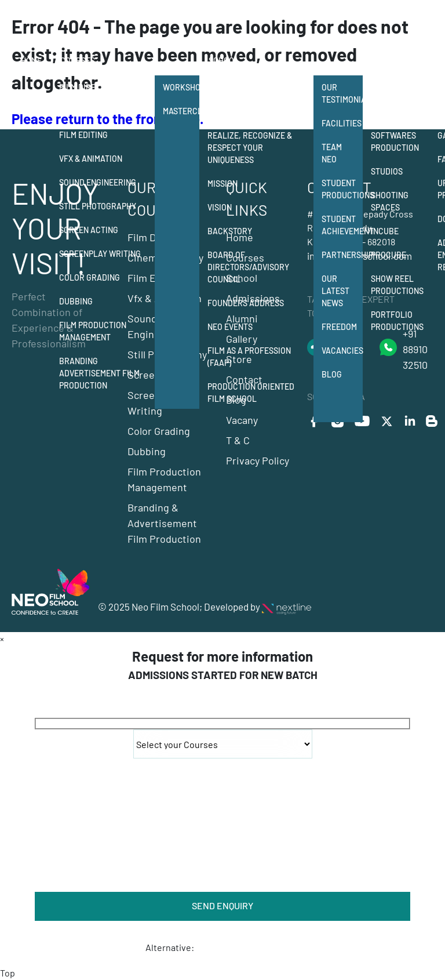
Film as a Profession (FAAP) (249, 357)
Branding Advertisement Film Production (99, 373)
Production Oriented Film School (251, 393)
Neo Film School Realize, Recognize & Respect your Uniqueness (250, 141)
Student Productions (342, 189)
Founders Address (246, 303)
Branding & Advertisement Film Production (164, 523)
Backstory (230, 231)
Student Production (395, 93)
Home (31, 61)
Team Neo (332, 153)
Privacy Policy (258, 460)
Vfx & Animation (91, 159)
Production (396, 61)
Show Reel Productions (397, 285)
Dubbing (76, 301)
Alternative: (170, 947)
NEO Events (230, 327)
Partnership (342, 255)
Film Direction (89, 87)
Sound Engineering (98, 182)
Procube (389, 255)
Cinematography (93, 111)
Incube (385, 231)
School (224, 61)
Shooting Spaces (390, 201)
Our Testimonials (342, 93)
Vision (220, 207)
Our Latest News (335, 291)
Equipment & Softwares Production (395, 135)
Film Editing (83, 135)
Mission (222, 184)
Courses (78, 61)
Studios (387, 171)
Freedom (339, 327)
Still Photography (98, 206)
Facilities (342, 123)
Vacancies (342, 351)
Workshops (181, 87)
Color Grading (90, 277)
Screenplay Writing (100, 254)
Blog (332, 374)
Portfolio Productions (397, 321)
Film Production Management (93, 331)
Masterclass (181, 111)
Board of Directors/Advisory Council (248, 267)
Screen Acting (89, 230)
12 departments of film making (255, 93)
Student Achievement (342, 225)
